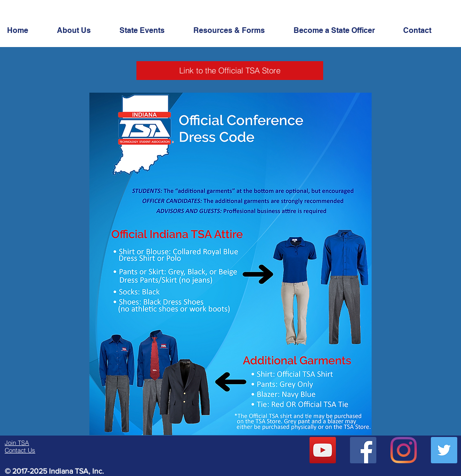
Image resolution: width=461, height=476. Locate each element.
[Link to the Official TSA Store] (230, 71)
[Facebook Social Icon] (363, 450)
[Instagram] (404, 450)
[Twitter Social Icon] (444, 450)
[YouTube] (323, 450)
